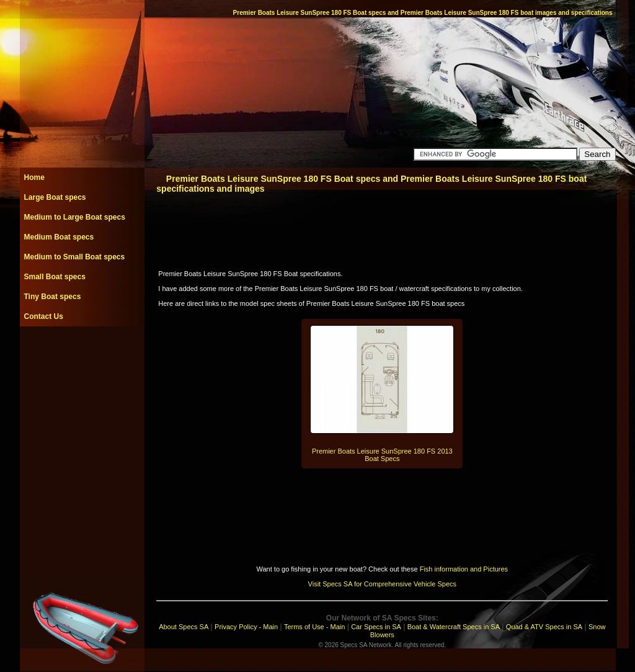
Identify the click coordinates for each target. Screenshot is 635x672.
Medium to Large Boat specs (75, 217)
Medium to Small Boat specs (75, 257)
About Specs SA (184, 627)
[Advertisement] (82, 354)
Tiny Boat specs (53, 297)
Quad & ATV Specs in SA (544, 627)
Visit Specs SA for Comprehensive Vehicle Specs (382, 584)
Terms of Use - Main (314, 627)
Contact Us (44, 316)
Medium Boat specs (59, 237)
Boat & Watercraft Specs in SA (454, 627)
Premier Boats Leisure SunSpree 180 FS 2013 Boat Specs (382, 455)
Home (34, 177)
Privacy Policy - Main (246, 627)
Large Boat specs (55, 197)
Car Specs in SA (376, 627)
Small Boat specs (55, 277)
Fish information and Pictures (464, 569)
